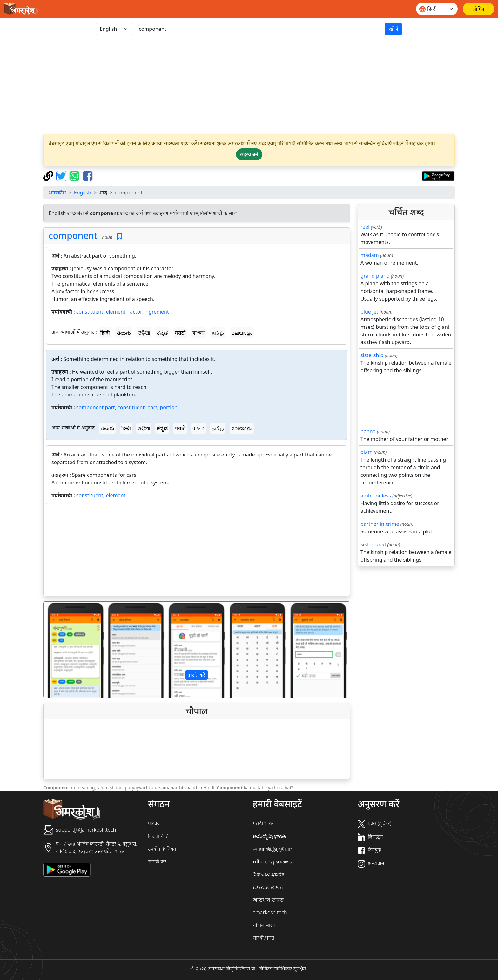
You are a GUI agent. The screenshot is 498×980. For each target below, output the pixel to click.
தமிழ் (218, 333)
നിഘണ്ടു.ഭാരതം (272, 862)
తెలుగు (124, 333)
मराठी (180, 333)
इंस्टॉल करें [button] (197, 675)
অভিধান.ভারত (268, 900)
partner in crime (380, 524)
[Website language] (437, 9)
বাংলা (199, 333)
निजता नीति (158, 836)
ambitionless (376, 496)
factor (135, 312)
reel (365, 227)
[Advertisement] (249, 84)
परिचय (154, 823)
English (83, 193)
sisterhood (373, 544)
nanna (368, 431)
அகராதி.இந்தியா (272, 849)
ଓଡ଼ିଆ (144, 333)
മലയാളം (242, 333)
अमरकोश (57, 193)
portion (169, 407)
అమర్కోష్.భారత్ (269, 836)
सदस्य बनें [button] (249, 154)
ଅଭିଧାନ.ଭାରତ (268, 887)
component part (96, 407)
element (116, 312)
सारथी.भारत (263, 938)
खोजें (394, 29)
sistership (372, 355)
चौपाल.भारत (264, 925)
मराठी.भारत (263, 823)
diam (367, 452)
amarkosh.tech (270, 912)
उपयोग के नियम (162, 849)
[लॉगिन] (478, 9)
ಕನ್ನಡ (162, 333)
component (73, 235)
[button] (67, 650)
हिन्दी (105, 333)
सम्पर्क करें (157, 862)
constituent (90, 312)
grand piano (375, 276)
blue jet (369, 312)
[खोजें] (260, 29)
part (152, 407)
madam (370, 255)
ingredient (157, 312)
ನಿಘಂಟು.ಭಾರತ (269, 874)
